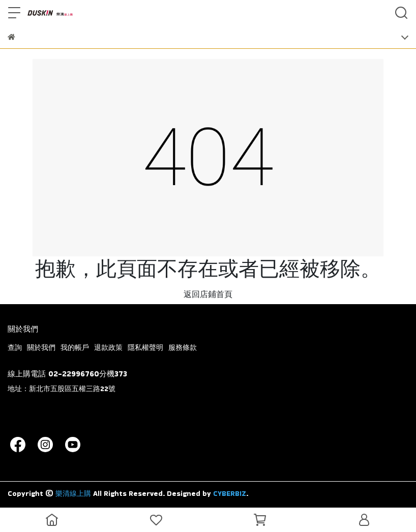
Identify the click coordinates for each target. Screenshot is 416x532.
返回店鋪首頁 (208, 294)
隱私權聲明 (145, 347)
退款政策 (108, 347)
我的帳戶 (75, 347)
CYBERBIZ (230, 493)
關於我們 (41, 347)
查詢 (15, 347)
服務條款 (183, 347)
